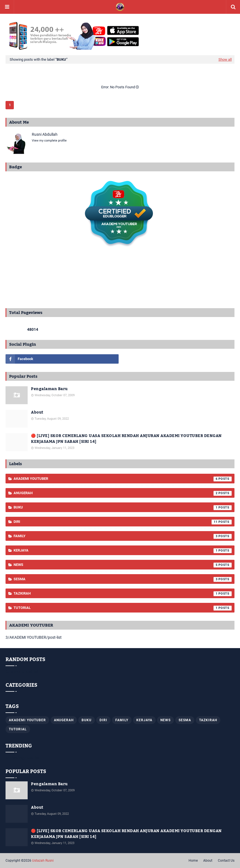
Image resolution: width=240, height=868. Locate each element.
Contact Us (226, 861)
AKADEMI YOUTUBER (123, 479)
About (37, 413)
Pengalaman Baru (49, 389)
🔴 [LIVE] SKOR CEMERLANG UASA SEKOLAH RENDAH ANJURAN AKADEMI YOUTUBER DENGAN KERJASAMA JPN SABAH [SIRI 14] (126, 439)
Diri (123, 522)
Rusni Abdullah (45, 134)
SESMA (123, 579)
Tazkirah (123, 594)
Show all (225, 59)
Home (193, 861)
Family (123, 536)
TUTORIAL (123, 608)
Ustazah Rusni (43, 861)
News (123, 565)
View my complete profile (49, 141)
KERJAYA (123, 551)
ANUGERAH (123, 493)
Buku (123, 508)
